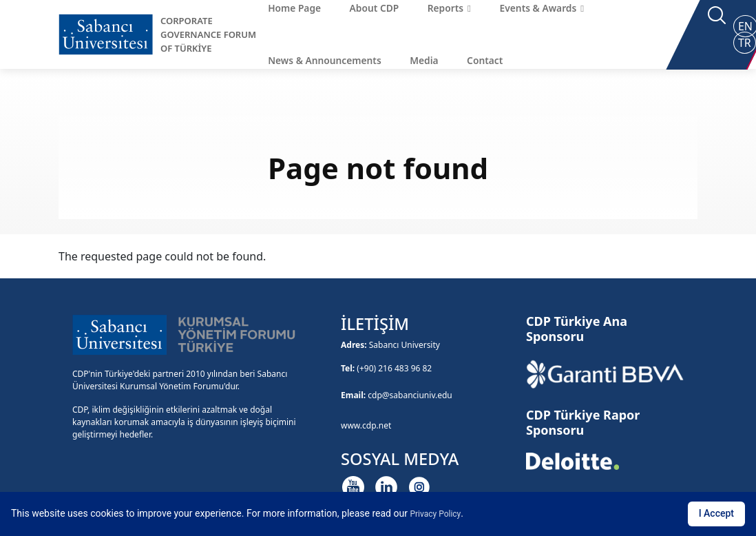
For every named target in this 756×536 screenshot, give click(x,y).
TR (745, 43)
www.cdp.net (366, 425)
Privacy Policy (435, 514)
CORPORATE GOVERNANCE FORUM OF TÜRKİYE (208, 34)
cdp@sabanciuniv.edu (410, 395)
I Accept (716, 513)
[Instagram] (419, 487)
